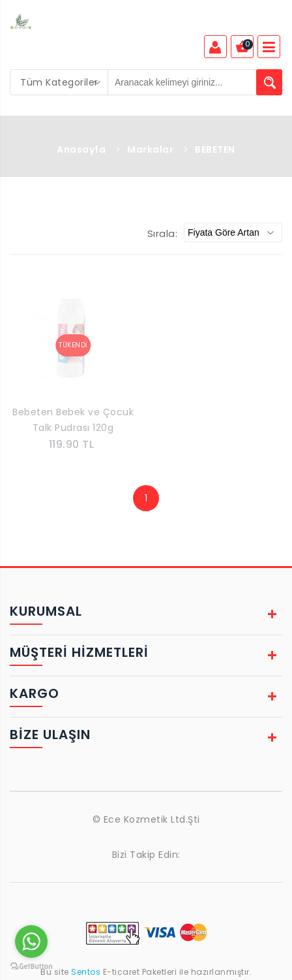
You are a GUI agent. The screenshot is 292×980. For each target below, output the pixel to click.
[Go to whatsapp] (31, 941)
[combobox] (59, 82)
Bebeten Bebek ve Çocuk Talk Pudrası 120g (73, 420)
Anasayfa (81, 150)
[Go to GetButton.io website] (31, 967)
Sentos (86, 972)
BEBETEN (215, 150)
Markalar (150, 150)
